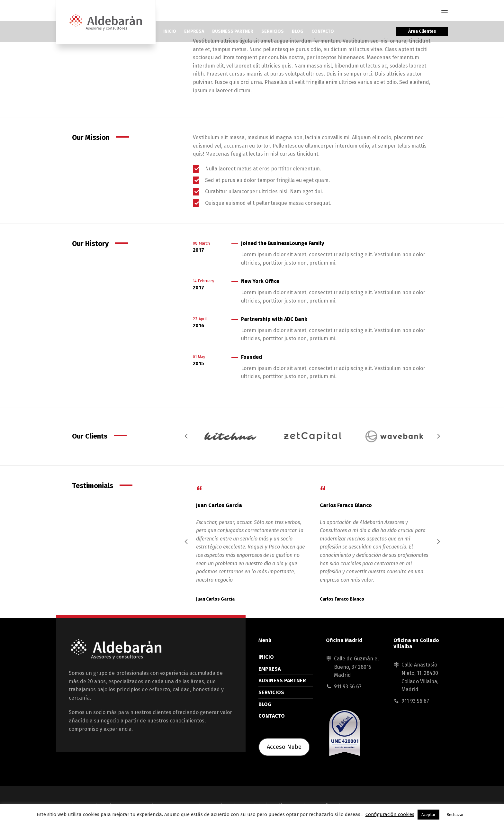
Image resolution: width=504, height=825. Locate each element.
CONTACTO (272, 716)
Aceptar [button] (428, 815)
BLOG (265, 704)
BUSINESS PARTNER (282, 680)
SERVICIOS (271, 692)
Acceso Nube (284, 747)
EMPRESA (270, 669)
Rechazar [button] (455, 815)
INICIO (266, 657)
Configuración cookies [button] (390, 814)
